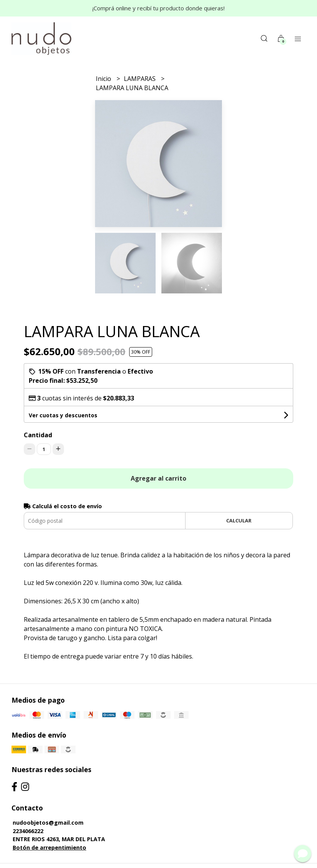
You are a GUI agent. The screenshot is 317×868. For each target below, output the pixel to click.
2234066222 (28, 831)
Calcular (239, 520)
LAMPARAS (140, 79)
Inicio (104, 79)
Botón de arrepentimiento (49, 847)
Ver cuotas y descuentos (63, 415)
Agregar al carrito (158, 478)
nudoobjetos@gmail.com (48, 823)
